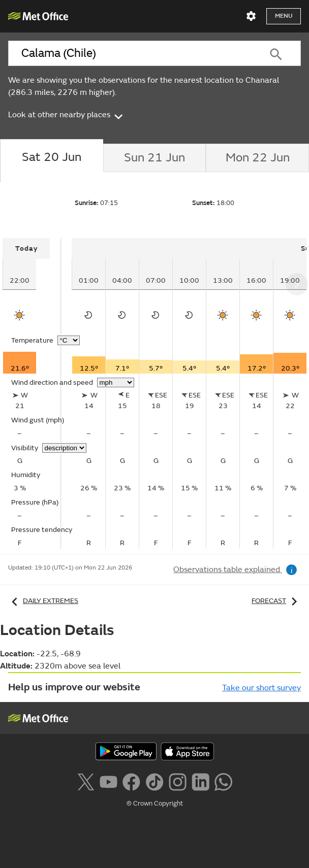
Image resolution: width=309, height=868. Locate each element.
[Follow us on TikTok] (154, 781)
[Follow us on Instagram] (178, 781)
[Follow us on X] (86, 781)
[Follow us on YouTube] (109, 781)
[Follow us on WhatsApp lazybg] (223, 781)
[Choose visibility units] (64, 448)
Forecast (276, 601)
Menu (284, 16)
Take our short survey (261, 688)
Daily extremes (43, 601)
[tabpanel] (32, 393)
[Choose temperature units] (69, 340)
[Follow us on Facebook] (131, 781)
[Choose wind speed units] (116, 382)
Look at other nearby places (66, 115)
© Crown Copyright (155, 804)
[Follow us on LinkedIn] (200, 781)
